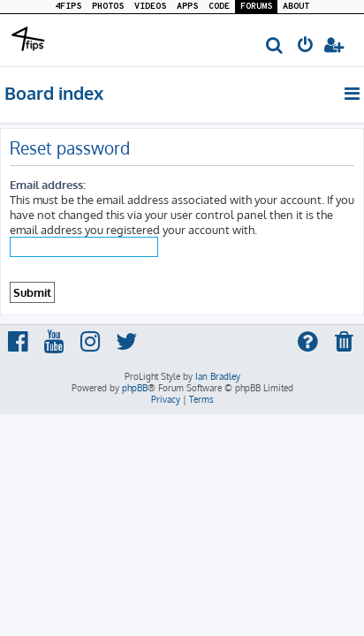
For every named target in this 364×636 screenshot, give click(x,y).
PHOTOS (108, 7)
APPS (187, 7)
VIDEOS (150, 7)
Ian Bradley (218, 376)
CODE (219, 7)
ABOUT (296, 7)
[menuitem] (275, 46)
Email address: (48, 184)
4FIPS (68, 7)
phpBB (135, 388)
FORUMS (256, 7)
